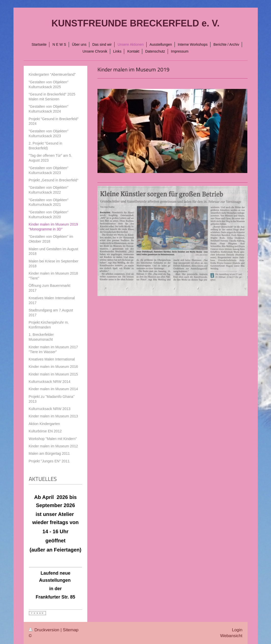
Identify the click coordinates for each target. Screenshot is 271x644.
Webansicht (231, 636)
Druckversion (45, 630)
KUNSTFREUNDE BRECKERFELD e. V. (135, 23)
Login (237, 630)
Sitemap (71, 630)
